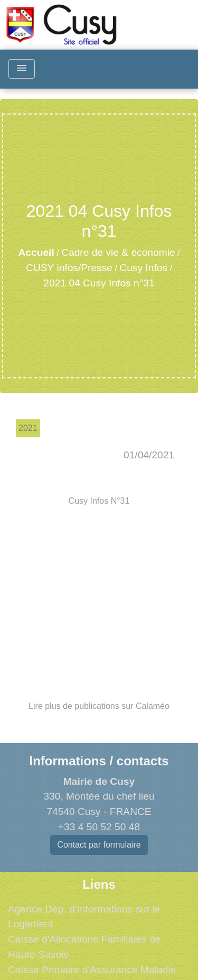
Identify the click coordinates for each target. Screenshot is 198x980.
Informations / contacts (99, 761)
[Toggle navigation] (22, 69)
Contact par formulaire (99, 845)
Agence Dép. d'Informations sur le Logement (84, 917)
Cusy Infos (143, 268)
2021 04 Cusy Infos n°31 (99, 283)
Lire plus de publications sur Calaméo (99, 706)
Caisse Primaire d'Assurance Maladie (92, 970)
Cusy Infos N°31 (99, 501)
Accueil (36, 252)
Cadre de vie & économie (118, 252)
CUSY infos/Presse (69, 268)
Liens (99, 884)
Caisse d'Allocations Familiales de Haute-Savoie (84, 947)
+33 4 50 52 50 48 (99, 827)
